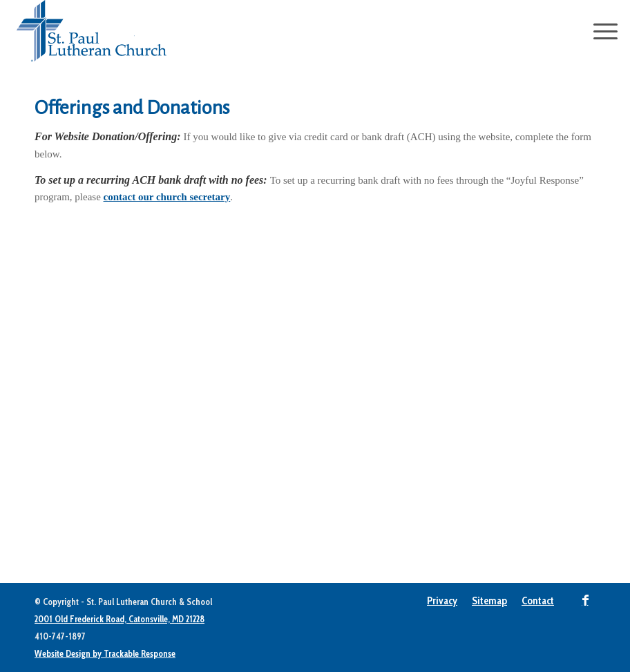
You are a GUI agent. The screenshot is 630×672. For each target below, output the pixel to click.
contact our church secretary (167, 197)
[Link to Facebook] (585, 600)
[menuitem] (442, 601)
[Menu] (599, 31)
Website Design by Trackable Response (105, 653)
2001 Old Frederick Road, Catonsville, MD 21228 (120, 619)
